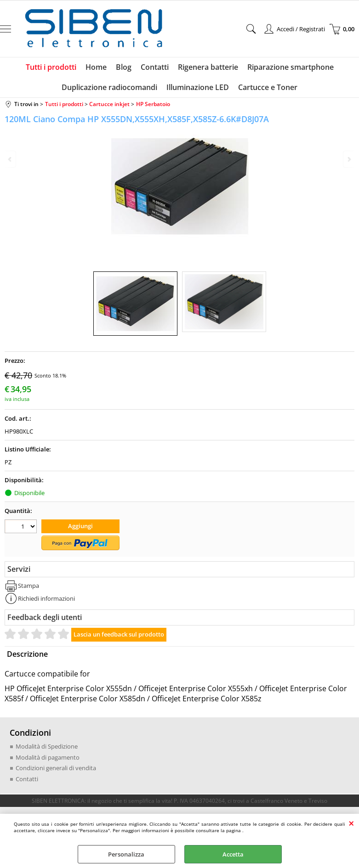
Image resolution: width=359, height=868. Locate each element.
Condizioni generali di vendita (56, 768)
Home (96, 67)
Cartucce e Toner (268, 87)
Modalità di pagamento (48, 757)
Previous (11, 159)
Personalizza (126, 854)
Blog (124, 67)
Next (348, 159)
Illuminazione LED (198, 87)
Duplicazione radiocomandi (109, 87)
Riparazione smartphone (291, 67)
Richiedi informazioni (46, 598)
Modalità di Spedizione (47, 746)
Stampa (28, 586)
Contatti (155, 67)
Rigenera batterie (208, 67)
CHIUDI (351, 823)
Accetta (233, 854)
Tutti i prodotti (51, 67)
